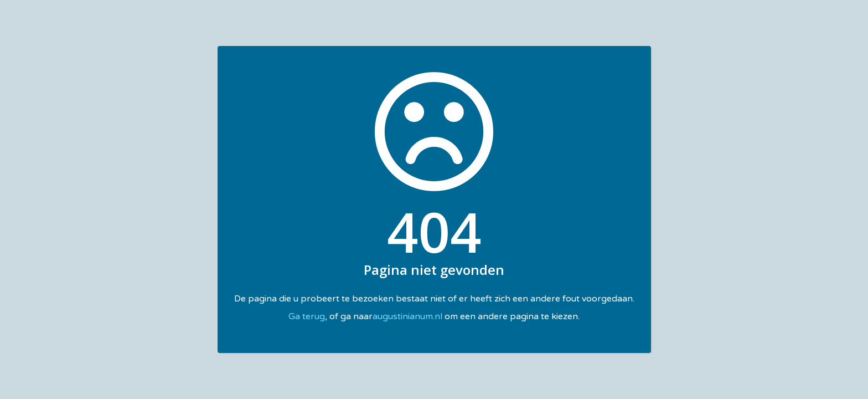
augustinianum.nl (407, 316)
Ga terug (307, 316)
